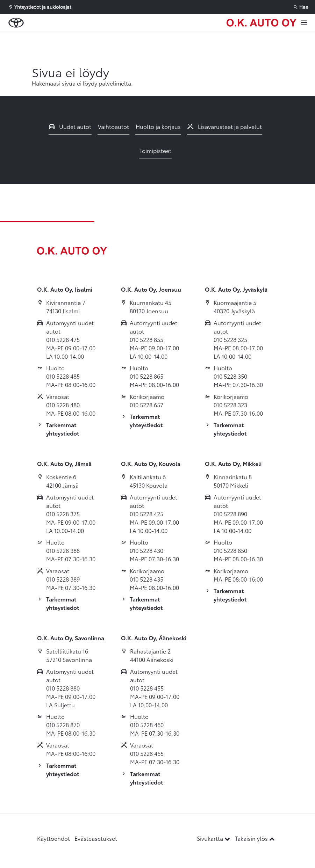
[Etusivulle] (262, 23)
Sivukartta (214, 838)
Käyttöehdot (53, 838)
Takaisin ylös (255, 838)
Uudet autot (70, 126)
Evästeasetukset (96, 838)
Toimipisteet (155, 150)
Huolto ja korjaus (158, 126)
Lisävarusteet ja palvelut (225, 126)
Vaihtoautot (113, 126)
